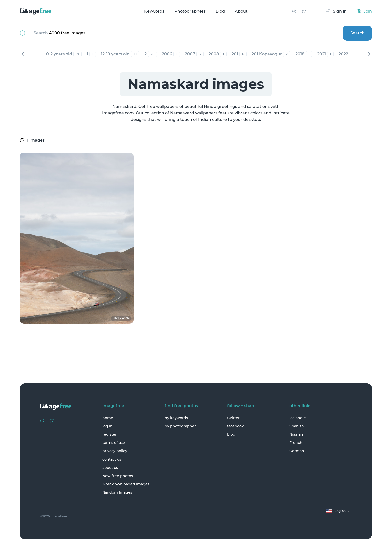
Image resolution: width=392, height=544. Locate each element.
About (241, 11)
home (108, 418)
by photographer (180, 426)
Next (369, 54)
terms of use (114, 443)
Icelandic (298, 418)
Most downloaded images (126, 484)
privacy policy (115, 451)
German (297, 451)
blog (231, 434)
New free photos (118, 476)
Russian (296, 434)
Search (358, 33)
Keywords (154, 11)
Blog (220, 11)
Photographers (190, 11)
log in (108, 426)
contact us (112, 459)
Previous (23, 54)
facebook (236, 426)
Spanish (297, 426)
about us (110, 468)
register (110, 434)
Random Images (117, 492)
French (296, 443)
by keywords (176, 418)
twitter (233, 418)
